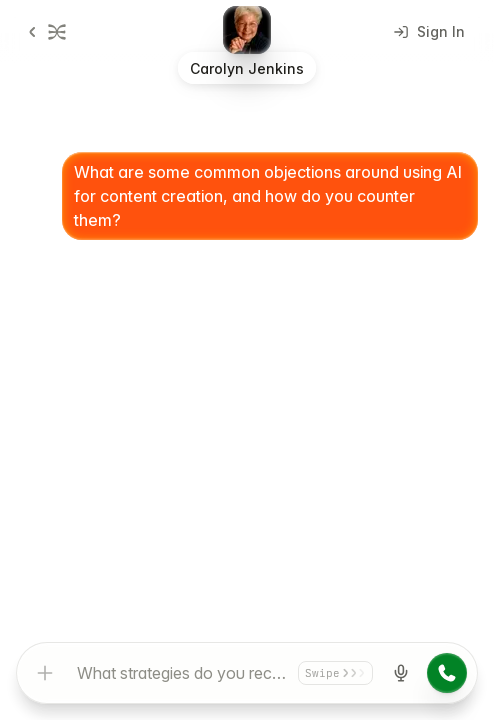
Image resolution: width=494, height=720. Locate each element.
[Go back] (43, 32)
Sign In (429, 31)
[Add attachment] (45, 673)
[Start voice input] (401, 673)
